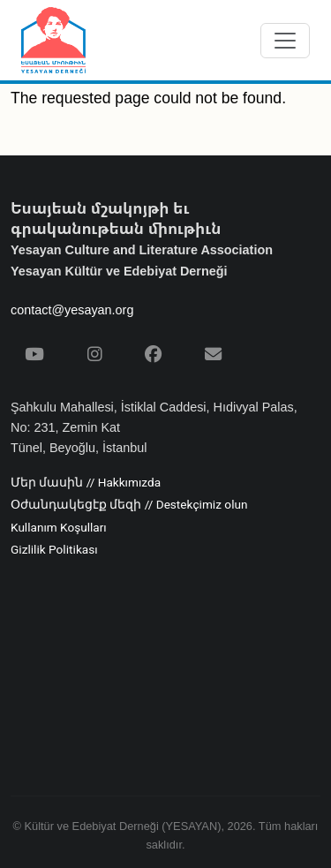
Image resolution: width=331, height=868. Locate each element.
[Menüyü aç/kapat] (285, 41)
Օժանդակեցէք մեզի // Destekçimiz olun (129, 505)
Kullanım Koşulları (59, 528)
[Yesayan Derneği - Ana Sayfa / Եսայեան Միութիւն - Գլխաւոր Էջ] (53, 40)
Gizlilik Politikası (54, 550)
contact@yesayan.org (72, 310)
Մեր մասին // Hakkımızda (86, 483)
